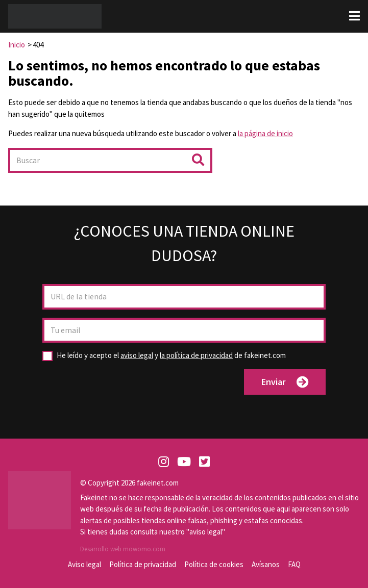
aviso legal (137, 355)
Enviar (285, 382)
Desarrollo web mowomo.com (123, 549)
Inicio (17, 45)
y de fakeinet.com (171, 355)
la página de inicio (265, 133)
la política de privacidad (196, 355)
